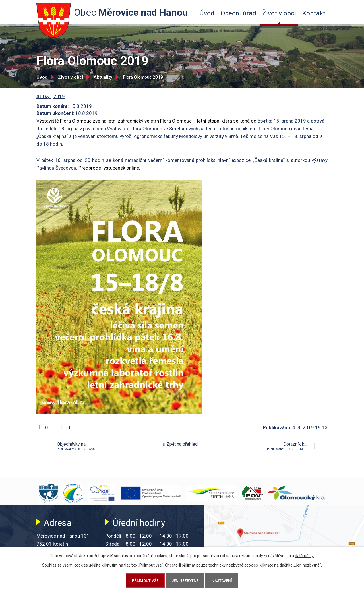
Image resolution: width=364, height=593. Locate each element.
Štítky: (44, 96)
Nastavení (222, 581)
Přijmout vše (145, 581)
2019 (59, 96)
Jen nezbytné (185, 581)
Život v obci (279, 13)
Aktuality (104, 77)
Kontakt (314, 13)
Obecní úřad (238, 13)
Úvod (207, 13)
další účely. (304, 556)
